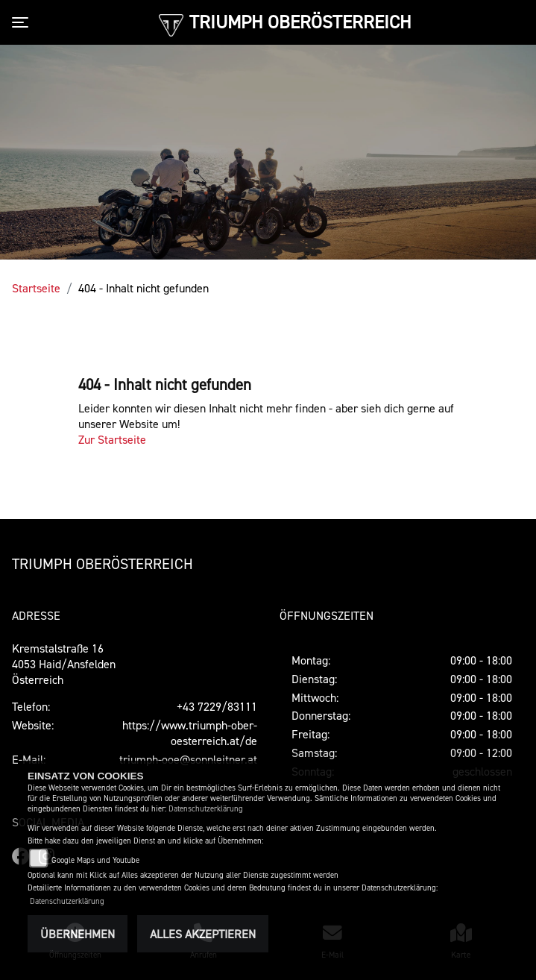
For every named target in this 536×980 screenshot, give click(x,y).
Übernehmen (78, 934)
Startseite (36, 288)
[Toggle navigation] (23, 22)
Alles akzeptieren (203, 934)
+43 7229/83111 (217, 706)
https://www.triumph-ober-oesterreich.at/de (190, 733)
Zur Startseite (112, 439)
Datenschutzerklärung (206, 809)
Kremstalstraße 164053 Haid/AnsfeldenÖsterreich (64, 664)
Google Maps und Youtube (95, 860)
